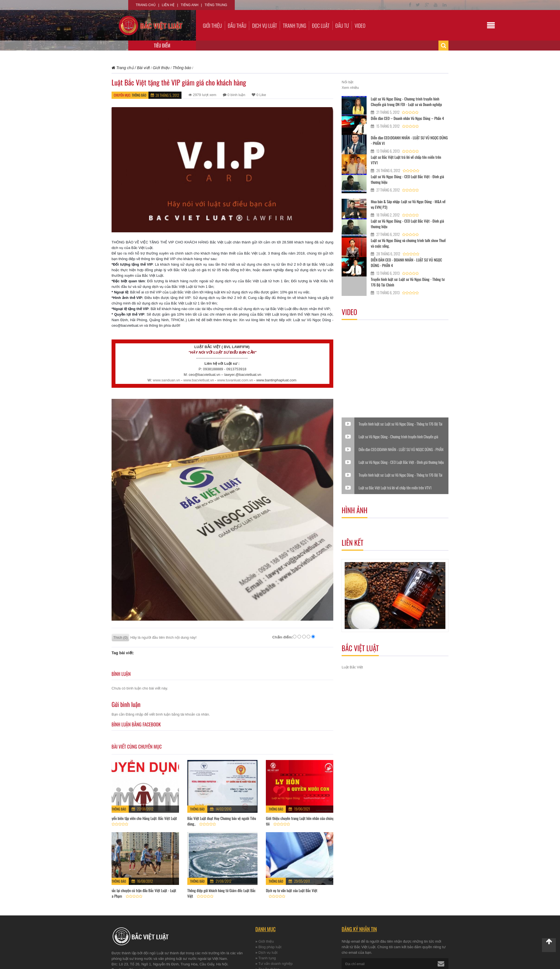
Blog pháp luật (270, 947)
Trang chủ (146, 5)
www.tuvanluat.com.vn (235, 380)
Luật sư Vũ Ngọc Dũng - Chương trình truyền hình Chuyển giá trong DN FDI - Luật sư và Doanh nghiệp (406, 101)
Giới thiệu (212, 26)
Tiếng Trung (216, 5)
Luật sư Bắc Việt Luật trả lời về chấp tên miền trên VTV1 (406, 160)
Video (360, 26)
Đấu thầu (237, 26)
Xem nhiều (350, 88)
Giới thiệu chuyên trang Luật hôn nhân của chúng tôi (300, 821)
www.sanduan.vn (167, 380)
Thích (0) (120, 637)
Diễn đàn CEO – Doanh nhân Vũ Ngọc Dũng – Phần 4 (407, 118)
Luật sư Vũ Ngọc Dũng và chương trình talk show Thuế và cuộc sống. (408, 243)
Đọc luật (321, 26)
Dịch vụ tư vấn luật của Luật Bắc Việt (292, 890)
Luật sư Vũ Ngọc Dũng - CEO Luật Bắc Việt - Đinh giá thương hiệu (407, 179)
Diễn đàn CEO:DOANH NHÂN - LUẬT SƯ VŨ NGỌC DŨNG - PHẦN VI (409, 140)
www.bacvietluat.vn (199, 380)
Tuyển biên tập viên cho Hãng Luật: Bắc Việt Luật (143, 818)
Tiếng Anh (190, 5)
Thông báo (139, 95)
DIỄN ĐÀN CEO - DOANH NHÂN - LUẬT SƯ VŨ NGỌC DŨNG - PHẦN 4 (406, 262)
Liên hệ (168, 5)
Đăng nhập (134, 714)
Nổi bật (347, 82)
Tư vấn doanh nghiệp (275, 964)
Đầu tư (342, 26)
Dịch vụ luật (264, 26)
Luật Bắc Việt (352, 667)
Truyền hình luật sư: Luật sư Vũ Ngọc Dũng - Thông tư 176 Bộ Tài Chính (408, 282)
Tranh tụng (294, 26)
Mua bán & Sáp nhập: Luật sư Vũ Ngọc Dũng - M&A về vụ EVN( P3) (408, 204)
